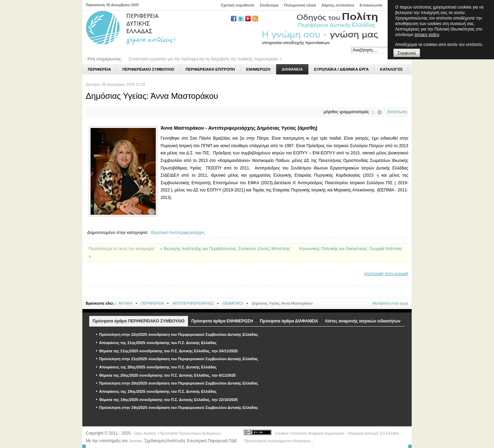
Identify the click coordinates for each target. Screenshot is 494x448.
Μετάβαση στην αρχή (390, 303)
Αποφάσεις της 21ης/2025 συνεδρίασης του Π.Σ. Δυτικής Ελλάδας (158, 343)
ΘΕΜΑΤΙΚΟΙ (233, 303)
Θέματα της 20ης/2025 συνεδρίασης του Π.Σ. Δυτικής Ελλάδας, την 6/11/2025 (167, 375)
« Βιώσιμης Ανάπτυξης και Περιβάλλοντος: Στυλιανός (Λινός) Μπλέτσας (226, 249)
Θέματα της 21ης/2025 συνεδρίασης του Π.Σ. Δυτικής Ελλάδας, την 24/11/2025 (168, 351)
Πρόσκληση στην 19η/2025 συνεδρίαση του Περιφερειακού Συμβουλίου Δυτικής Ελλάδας (179, 408)
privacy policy (427, 35)
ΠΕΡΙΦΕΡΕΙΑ (152, 303)
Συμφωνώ (407, 53)
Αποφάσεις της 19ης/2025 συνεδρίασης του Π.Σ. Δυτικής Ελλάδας (158, 391)
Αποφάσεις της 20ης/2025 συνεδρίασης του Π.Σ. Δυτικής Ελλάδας (158, 367)
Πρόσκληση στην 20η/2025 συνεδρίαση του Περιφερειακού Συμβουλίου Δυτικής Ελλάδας (179, 383)
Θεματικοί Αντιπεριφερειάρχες (178, 233)
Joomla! (136, 441)
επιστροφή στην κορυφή (386, 274)
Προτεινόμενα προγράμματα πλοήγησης (278, 441)
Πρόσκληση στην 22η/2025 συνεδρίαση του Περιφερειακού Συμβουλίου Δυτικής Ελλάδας (179, 334)
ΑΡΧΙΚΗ (125, 303)
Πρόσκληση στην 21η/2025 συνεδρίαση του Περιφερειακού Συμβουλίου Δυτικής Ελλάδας (179, 359)
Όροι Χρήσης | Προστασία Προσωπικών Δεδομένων (178, 433)
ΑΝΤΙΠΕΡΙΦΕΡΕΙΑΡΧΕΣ (193, 303)
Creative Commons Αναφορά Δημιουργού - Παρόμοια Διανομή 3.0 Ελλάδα (337, 433)
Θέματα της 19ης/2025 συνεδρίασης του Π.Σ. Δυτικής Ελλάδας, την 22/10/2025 (168, 400)
